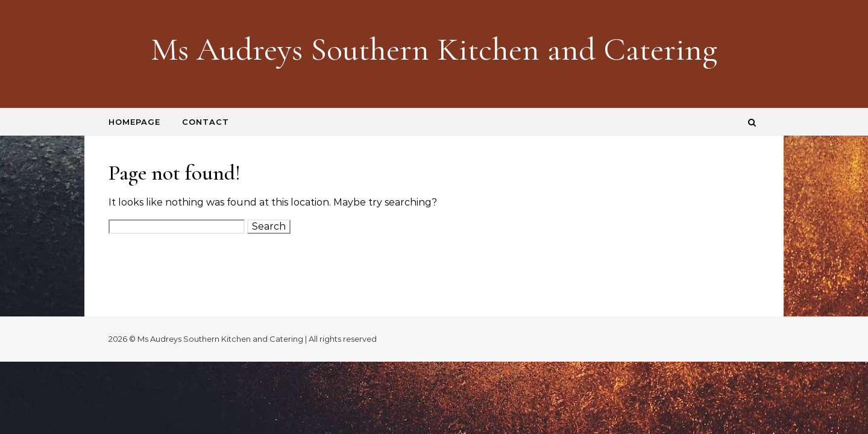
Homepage (134, 122)
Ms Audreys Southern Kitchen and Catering (434, 49)
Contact (206, 122)
